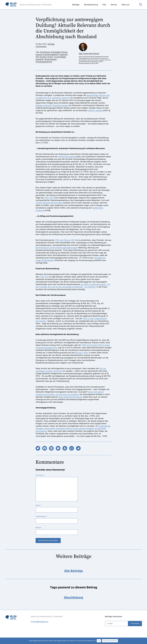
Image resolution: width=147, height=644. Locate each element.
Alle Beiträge (74, 571)
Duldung (39, 54)
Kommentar (40, 475)
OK (99, 641)
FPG (37, 57)
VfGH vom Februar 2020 (65, 240)
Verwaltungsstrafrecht (44, 62)
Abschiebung (45, 52)
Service (114, 5)
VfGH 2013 (49, 198)
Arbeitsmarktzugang (67, 157)
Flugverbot (63, 54)
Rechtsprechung (91, 5)
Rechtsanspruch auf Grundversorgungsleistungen (57, 248)
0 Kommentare (41, 46)
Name (38, 505)
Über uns (126, 5)
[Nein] (144, 641)
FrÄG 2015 (44, 277)
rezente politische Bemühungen (49, 203)
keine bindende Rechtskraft (70, 397)
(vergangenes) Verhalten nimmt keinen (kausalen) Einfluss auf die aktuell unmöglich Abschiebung (73, 429)
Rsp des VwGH (82, 353)
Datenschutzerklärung (110, 641)
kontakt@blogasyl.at (40, 622)
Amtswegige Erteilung (59, 52)
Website (38, 528)
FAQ (104, 5)
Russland (43, 57)
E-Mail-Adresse (41, 516)
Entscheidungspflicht (51, 54)
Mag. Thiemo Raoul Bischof (89, 53)
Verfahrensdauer (50, 59)
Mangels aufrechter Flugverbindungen (52, 105)
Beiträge (76, 5)
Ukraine (50, 57)
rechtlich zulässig (95, 110)
